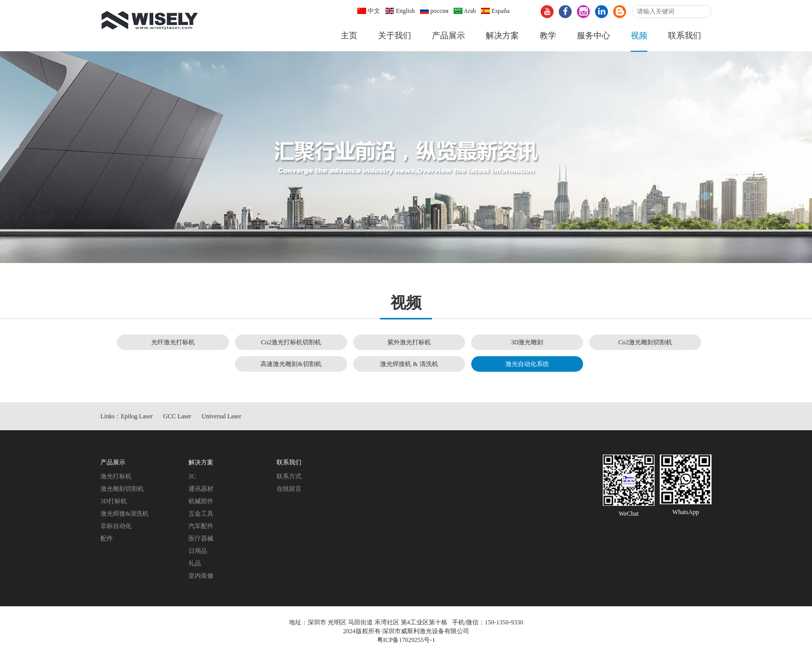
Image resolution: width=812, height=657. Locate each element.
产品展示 (448, 35)
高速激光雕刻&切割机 (291, 364)
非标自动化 (116, 526)
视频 (639, 35)
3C (192, 476)
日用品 (198, 551)
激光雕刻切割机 (122, 489)
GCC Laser (177, 416)
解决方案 (502, 35)
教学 (548, 35)
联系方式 (289, 476)
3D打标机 (114, 501)
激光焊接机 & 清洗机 (409, 364)
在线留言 (289, 489)
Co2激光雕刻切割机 (645, 342)
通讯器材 (201, 489)
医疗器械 (201, 538)
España (495, 11)
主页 (349, 35)
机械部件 (201, 501)
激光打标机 (116, 476)
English (400, 11)
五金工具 (201, 514)
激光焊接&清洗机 (125, 514)
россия (434, 11)
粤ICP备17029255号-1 (406, 640)
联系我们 (685, 35)
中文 (369, 11)
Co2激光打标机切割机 (291, 342)
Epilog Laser (137, 416)
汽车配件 (201, 526)
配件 (107, 538)
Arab (465, 11)
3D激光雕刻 (527, 342)
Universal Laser (221, 416)
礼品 (195, 563)
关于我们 (395, 35)
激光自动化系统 (527, 364)
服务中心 (593, 35)
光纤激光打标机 (173, 342)
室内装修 (201, 576)
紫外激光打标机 (409, 342)
